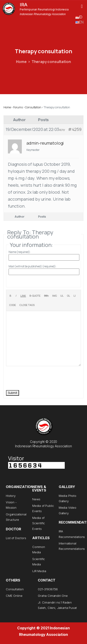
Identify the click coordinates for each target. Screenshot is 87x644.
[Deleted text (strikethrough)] (46, 296)
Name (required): (19, 252)
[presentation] (41, 378)
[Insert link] (23, 296)
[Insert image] (55, 296)
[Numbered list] (69, 296)
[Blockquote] (35, 296)
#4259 (75, 129)
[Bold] (10, 296)
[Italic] (16, 296)
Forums (18, 107)
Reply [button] (62, 130)
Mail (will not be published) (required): (32, 266)
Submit (13, 393)
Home (21, 62)
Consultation (33, 107)
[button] (82, 6)
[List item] (75, 296)
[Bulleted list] (62, 296)
